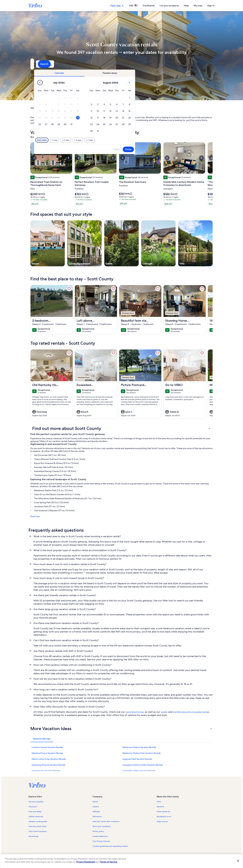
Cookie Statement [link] (100, 836)
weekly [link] (164, 712)
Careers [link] (96, 807)
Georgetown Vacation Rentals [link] (46, 771)
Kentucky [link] (82, 108)
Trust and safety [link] (35, 812)
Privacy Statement (86, 862)
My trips (198, 6)
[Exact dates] (95, 140)
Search (204, 64)
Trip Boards (149, 6)
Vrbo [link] (159, 802)
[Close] (238, 861)
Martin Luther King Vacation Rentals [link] (49, 759)
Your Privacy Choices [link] (101, 841)
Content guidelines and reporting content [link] (110, 846)
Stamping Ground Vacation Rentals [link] (48, 765)
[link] (69, 289)
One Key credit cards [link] (37, 826)
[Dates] (114, 64)
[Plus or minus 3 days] (131, 140)
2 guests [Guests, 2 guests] (154, 65)
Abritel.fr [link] (160, 807)
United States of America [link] (65, 108)
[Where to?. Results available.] (59, 64)
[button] (112, 98)
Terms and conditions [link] (102, 826)
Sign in (211, 6)
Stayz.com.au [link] (162, 821)
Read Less (35, 516)
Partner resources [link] (36, 817)
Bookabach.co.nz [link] (164, 817)
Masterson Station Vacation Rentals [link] (139, 747)
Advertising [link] (33, 836)
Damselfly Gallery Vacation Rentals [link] (139, 771)
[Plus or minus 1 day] (108, 140)
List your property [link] (36, 802)
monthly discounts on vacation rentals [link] (191, 712)
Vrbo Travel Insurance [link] (38, 831)
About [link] (95, 802)
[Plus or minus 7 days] (143, 140)
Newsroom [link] (97, 817)
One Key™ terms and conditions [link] (106, 821)
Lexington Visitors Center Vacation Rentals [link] (143, 765)
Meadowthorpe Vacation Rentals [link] (47, 753)
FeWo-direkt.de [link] (163, 812)
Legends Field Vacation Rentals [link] (137, 759)
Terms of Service (109, 862)
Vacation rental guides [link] (38, 821)
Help (186, 6)
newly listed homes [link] (135, 712)
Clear (170, 149)
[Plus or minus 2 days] (119, 140)
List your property (169, 6)
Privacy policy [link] (98, 831)
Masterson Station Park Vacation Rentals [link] (142, 753)
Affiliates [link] (96, 812)
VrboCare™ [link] (33, 807)
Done (182, 149)
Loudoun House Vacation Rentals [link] (47, 747)
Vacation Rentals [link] (45, 108)
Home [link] (33, 108)
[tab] (113, 73)
